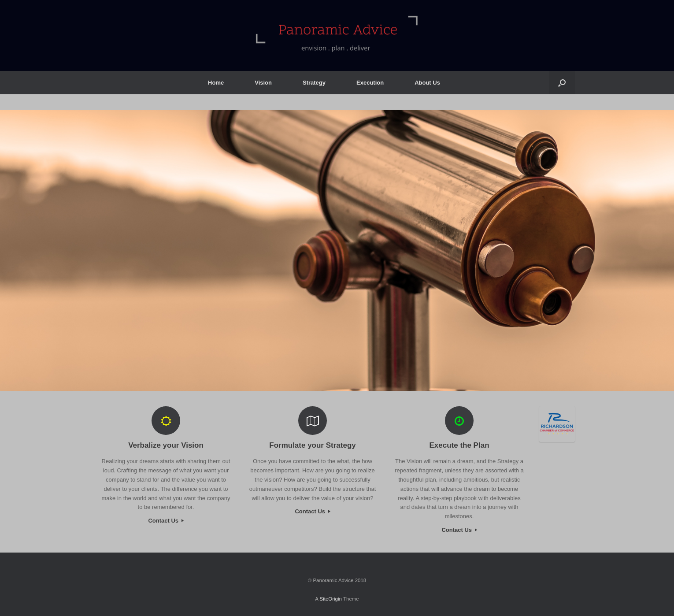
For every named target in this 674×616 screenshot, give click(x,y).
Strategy (314, 83)
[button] (562, 83)
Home (216, 83)
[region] (337, 250)
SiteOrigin (331, 599)
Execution (370, 83)
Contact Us (166, 521)
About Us (427, 83)
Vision (263, 83)
